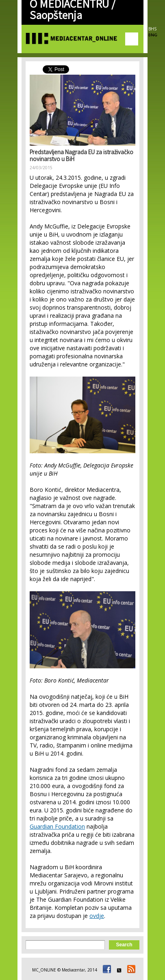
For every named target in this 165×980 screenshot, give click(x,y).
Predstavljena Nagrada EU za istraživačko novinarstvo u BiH (81, 156)
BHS (152, 29)
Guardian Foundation (57, 826)
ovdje (97, 916)
